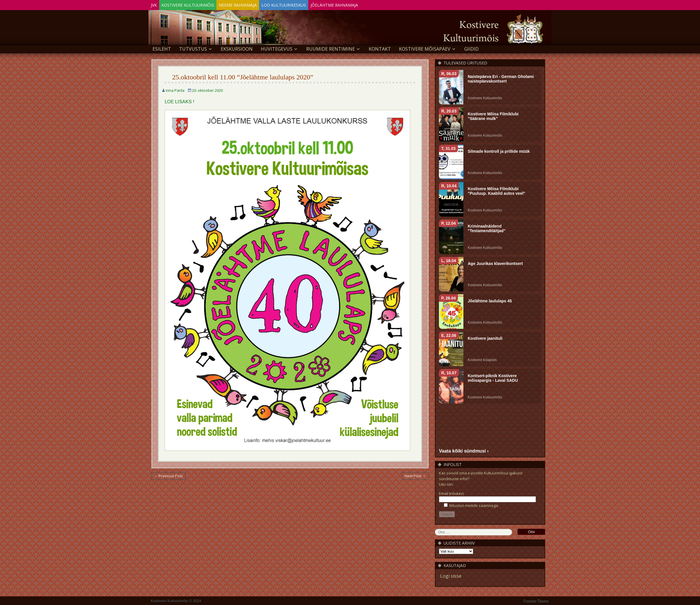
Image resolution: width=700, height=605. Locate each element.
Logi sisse (451, 575)
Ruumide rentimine (331, 48)
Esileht (162, 48)
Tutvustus (193, 48)
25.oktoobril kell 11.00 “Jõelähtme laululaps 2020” (243, 76)
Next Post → (415, 475)
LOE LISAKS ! (179, 101)
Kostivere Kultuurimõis (196, 4)
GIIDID (471, 48)
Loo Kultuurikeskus (304, 4)
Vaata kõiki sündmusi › (464, 450)
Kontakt (380, 48)
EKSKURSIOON (237, 48)
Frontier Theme (536, 600)
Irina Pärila (175, 89)
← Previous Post (168, 475)
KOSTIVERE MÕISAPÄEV (425, 48)
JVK (157, 4)
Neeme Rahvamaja (252, 4)
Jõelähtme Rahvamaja (360, 4)
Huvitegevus (277, 48)
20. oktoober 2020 (207, 89)
